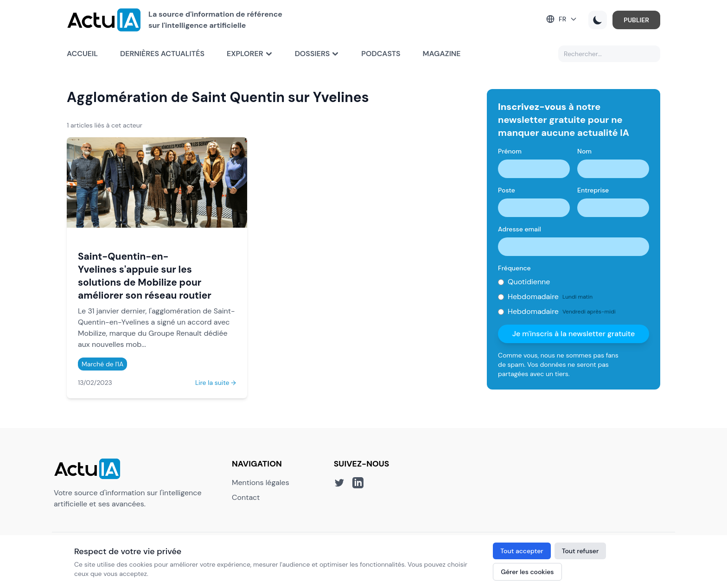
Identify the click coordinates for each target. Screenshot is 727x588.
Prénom (510, 151)
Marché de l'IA (102, 364)
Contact (246, 497)
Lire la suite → (216, 383)
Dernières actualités (162, 54)
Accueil (82, 54)
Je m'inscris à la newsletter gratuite (574, 334)
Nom (584, 151)
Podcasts (381, 54)
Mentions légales (261, 483)
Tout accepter (522, 551)
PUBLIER (636, 20)
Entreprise (593, 190)
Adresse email (520, 229)
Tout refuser (580, 551)
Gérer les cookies (527, 572)
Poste (507, 190)
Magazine (442, 54)
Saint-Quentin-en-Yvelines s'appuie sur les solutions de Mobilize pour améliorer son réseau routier (145, 276)
